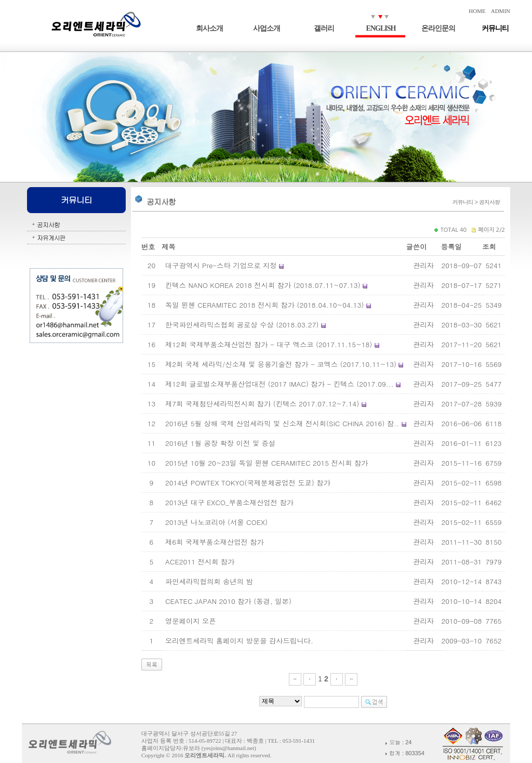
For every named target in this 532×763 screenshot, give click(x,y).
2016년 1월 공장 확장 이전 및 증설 (220, 443)
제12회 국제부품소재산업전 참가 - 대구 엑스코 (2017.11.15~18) (269, 344)
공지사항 (48, 224)
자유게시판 (51, 237)
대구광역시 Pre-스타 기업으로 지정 (221, 265)
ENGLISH (381, 28)
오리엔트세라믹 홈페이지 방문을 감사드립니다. (239, 641)
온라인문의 (438, 28)
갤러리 (324, 28)
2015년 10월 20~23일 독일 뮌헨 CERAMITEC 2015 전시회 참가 (267, 463)
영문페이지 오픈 (191, 621)
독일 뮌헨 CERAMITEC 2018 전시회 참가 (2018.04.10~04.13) (264, 305)
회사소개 (209, 28)
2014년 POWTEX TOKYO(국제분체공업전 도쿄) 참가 (248, 483)
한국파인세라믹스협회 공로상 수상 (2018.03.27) (242, 325)
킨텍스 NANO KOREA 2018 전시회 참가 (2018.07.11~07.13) (263, 285)
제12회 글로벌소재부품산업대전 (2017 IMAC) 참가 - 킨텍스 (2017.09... (280, 384)
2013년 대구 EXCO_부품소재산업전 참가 (229, 502)
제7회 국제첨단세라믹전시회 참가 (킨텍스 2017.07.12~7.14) (262, 404)
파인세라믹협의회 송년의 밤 (209, 581)
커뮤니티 (495, 28)
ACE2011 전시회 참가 (200, 562)
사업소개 (267, 28)
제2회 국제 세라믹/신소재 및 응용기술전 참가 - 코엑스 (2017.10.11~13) (281, 364)
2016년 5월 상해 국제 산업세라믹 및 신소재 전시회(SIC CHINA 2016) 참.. (282, 423)
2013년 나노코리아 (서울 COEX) (216, 522)
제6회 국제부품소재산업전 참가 (215, 542)
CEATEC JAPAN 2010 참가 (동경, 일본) (228, 601)
